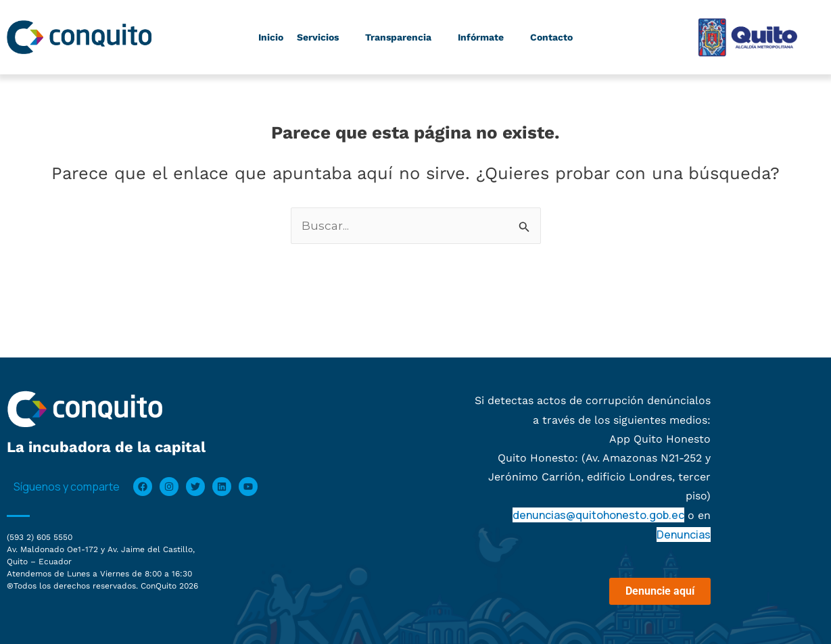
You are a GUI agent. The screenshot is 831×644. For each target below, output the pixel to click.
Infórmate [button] (485, 37)
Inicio (271, 37)
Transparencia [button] (403, 37)
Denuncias (684, 535)
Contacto (551, 37)
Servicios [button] (323, 37)
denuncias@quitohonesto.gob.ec (598, 515)
